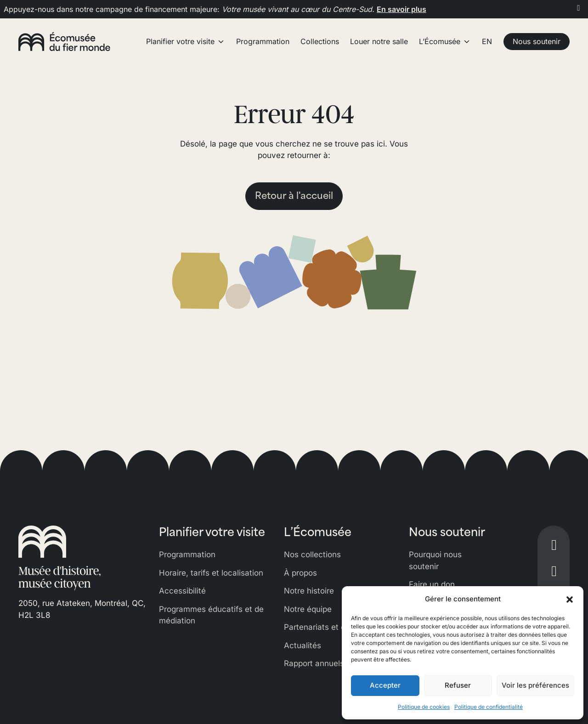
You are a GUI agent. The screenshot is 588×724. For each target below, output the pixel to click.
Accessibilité (182, 591)
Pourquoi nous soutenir (435, 560)
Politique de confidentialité (489, 707)
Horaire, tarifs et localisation (211, 573)
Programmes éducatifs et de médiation (211, 615)
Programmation (187, 554)
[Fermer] (579, 8)
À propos (300, 573)
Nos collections (312, 554)
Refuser (458, 685)
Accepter (385, 685)
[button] (570, 599)
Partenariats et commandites (337, 627)
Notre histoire (309, 591)
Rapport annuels (314, 663)
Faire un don (432, 584)
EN (487, 41)
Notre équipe (308, 609)
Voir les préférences (535, 685)
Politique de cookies (424, 707)
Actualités (302, 645)
